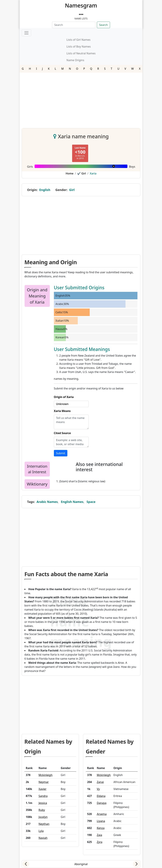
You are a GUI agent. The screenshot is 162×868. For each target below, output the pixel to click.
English (45, 190)
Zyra (100, 842)
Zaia (99, 835)
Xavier (42, 789)
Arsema (102, 814)
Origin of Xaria (64, 397)
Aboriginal (81, 864)
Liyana (101, 821)
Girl (72, 190)
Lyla (41, 831)
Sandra (43, 796)
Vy (98, 789)
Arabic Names (47, 502)
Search (103, 25)
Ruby (42, 810)
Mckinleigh (46, 775)
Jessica (43, 803)
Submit (61, 453)
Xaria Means (62, 411)
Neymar (44, 782)
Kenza (101, 828)
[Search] (74, 25)
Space (91, 502)
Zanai (100, 782)
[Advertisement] (81, 99)
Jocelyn (43, 817)
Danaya (102, 803)
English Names (72, 502)
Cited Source (62, 433)
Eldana (101, 796)
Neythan (44, 824)
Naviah (43, 838)
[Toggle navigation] (26, 33)
